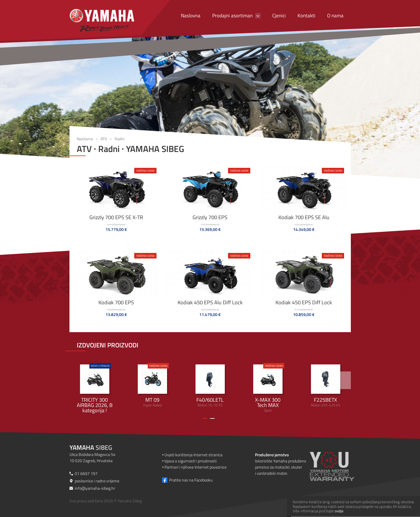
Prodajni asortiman (232, 16)
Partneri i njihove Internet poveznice (195, 467)
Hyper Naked (152, 385)
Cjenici (279, 16)
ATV (104, 139)
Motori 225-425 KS (326, 386)
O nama (335, 16)
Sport (268, 388)
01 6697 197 (86, 473)
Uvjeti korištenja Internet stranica (193, 455)
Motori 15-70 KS (210, 386)
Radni (120, 139)
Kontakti (306, 16)
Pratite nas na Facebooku (191, 480)
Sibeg (91, 447)
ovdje (339, 511)
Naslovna (191, 16)
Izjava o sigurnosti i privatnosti (191, 461)
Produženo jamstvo (272, 455)
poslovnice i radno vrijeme (97, 481)
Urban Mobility (95, 388)
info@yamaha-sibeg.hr (95, 488)
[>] (342, 380)
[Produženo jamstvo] (339, 466)
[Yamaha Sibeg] (102, 20)
